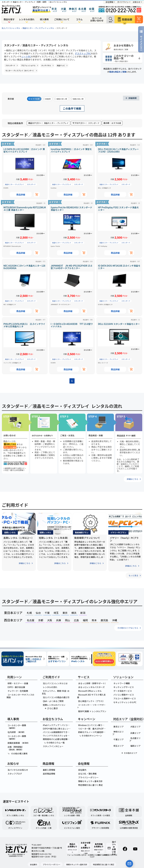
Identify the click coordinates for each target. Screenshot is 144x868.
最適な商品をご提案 (118, 72)
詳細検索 (133, 98)
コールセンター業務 (16, 727)
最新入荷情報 (49, 770)
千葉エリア (119, 739)
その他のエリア (130, 753)
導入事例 (44, 19)
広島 (76, 620)
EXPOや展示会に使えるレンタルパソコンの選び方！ (58, 729)
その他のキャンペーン (91, 736)
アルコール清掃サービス (125, 698)
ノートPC (26, 56)
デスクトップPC (83, 53)
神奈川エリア (118, 733)
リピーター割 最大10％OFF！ (92, 729)
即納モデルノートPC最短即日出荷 (93, 732)
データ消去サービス (123, 691)
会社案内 (82, 770)
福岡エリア (135, 746)
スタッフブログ (15, 774)
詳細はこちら (132, 479)
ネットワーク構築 (122, 683)
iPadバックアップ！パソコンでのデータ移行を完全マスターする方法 (58, 725)
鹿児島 (104, 620)
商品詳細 (21, 195)
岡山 (68, 620)
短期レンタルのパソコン (54, 705)
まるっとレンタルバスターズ (91, 687)
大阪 (50, 620)
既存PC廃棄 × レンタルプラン (92, 711)
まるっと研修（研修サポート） (93, 683)
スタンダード (31, 184)
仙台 (38, 613)
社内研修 (17, 732)
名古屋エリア (135, 739)
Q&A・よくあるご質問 (53, 701)
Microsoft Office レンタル (90, 691)
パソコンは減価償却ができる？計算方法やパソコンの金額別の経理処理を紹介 (58, 732)
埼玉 (56, 613)
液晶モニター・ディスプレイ (14, 184)
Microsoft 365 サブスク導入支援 (91, 696)
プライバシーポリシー (88, 777)
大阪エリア (135, 727)
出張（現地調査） (15, 748)
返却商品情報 (49, 774)
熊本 (94, 620)
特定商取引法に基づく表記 (90, 785)
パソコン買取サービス (124, 695)
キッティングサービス (124, 687)
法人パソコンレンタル (11, 28)
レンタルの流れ (27, 19)
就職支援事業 (19, 743)
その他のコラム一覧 (54, 743)
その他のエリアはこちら (128, 628)
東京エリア (119, 727)
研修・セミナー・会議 (18, 683)
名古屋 (31, 620)
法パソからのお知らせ (18, 770)
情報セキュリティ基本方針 (90, 781)
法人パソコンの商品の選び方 (56, 697)
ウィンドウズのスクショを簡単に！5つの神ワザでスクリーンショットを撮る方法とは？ (58, 736)
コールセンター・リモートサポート (91, 706)
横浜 (74, 613)
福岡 (85, 620)
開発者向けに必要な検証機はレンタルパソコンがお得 (58, 739)
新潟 (83, 613)
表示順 (11, 99)
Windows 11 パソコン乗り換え (92, 725)
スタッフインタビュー (53, 746)
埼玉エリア (119, 746)
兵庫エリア (135, 733)
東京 (65, 613)
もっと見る (133, 575)
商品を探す (9, 19)
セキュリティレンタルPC (125, 702)
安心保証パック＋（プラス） (92, 701)
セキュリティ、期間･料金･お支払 (56, 692)
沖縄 (115, 620)
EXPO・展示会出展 (16, 687)
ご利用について (62, 19)
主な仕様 (40, 175)
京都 (41, 620)
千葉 (47, 613)
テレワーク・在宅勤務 (18, 691)
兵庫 (59, 620)
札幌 (29, 613)
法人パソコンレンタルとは (55, 683)
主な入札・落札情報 (87, 774)
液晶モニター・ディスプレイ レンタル (38, 28)
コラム (79, 19)
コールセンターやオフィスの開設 (20, 696)
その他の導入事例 (17, 754)
